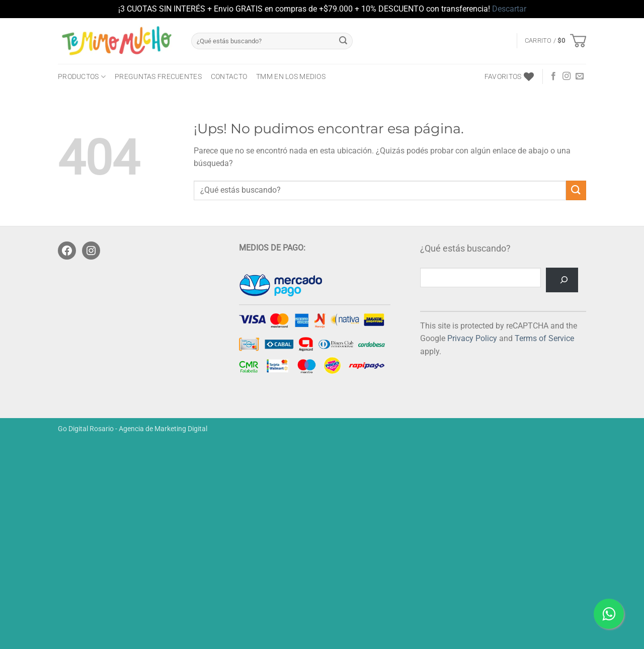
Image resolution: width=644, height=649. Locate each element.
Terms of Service (544, 338)
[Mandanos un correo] (580, 76)
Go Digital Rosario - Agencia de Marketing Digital (133, 429)
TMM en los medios (291, 77)
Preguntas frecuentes (158, 77)
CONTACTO (229, 77)
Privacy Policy (472, 338)
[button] (555, 41)
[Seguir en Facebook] (553, 76)
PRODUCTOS (82, 77)
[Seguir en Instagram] (567, 76)
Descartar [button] (509, 9)
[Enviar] (343, 41)
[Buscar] (562, 280)
